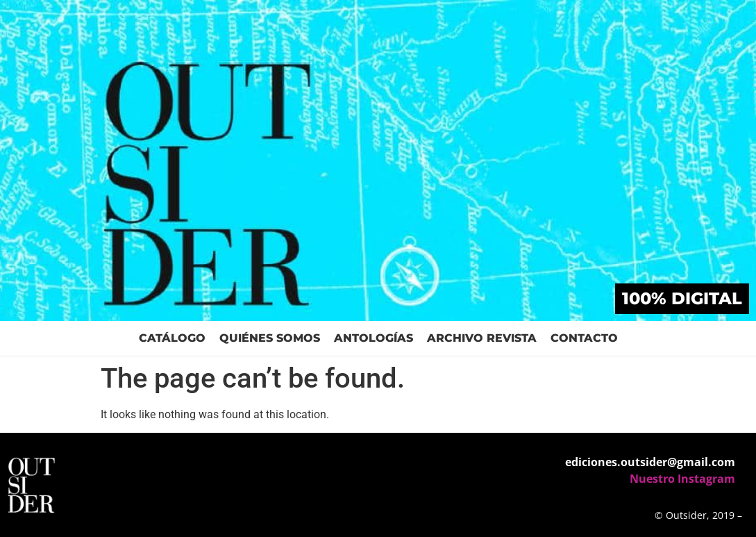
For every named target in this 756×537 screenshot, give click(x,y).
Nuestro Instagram (682, 479)
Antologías (373, 338)
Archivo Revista (482, 338)
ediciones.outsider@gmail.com (650, 462)
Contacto (584, 338)
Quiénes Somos (270, 338)
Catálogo (172, 338)
